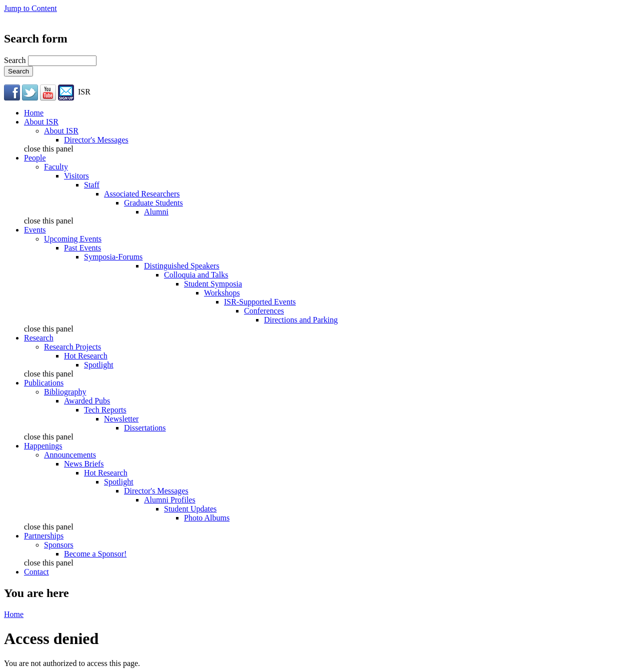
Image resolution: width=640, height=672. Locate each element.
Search (16, 60)
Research (39, 338)
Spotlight (99, 365)
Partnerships (44, 536)
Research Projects (72, 347)
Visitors (76, 176)
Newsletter (121, 419)
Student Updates (190, 509)
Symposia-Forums (113, 257)
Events (35, 230)
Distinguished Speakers (182, 266)
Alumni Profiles (170, 500)
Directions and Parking (301, 320)
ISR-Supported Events (260, 302)
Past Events (82, 248)
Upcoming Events (73, 239)
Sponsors (59, 545)
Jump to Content (30, 8)
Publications (44, 383)
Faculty (56, 167)
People (35, 158)
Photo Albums (207, 518)
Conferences (264, 311)
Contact (36, 572)
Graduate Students (153, 203)
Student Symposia (213, 284)
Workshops (222, 293)
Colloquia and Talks (196, 275)
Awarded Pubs (87, 401)
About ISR (41, 122)
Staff (92, 185)
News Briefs (84, 464)
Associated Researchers (142, 194)
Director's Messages (96, 140)
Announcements (70, 455)
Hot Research (86, 356)
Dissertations (145, 428)
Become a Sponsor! (95, 554)
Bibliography (65, 392)
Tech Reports (105, 410)
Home (34, 113)
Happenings (43, 446)
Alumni (156, 212)
